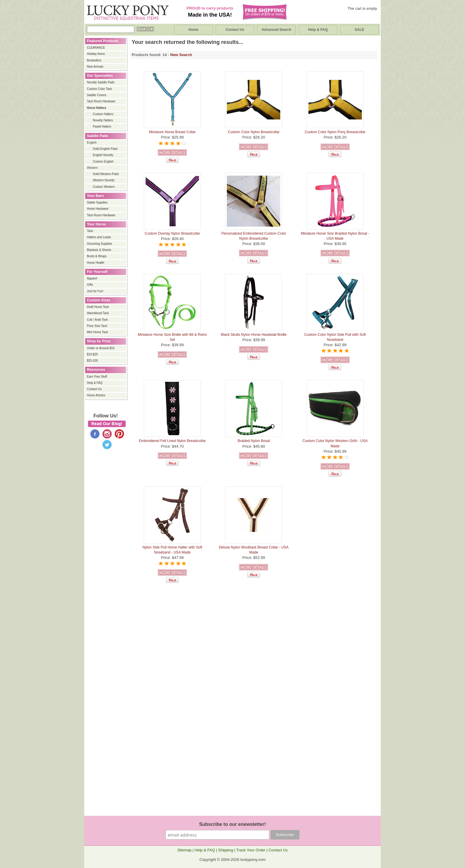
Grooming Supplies (99, 244)
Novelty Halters (103, 120)
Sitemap (184, 850)
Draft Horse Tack (98, 307)
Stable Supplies (97, 202)
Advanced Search (277, 30)
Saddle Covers (97, 95)
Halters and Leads (99, 237)
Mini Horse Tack (97, 332)
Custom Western (104, 187)
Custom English (103, 162)
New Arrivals (95, 67)
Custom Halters (103, 114)
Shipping (226, 850)
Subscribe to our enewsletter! (233, 824)
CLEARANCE (96, 48)
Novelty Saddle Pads (101, 82)
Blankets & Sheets (99, 250)
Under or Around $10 (101, 348)
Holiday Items (96, 54)
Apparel (92, 278)
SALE (359, 30)
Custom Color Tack (99, 89)
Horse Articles (96, 395)
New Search (181, 55)
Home (193, 30)
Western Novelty (104, 180)
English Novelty (103, 155)
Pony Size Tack (97, 326)
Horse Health (95, 263)
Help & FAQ (318, 30)
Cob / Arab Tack (97, 320)
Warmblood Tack (98, 313)
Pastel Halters (102, 127)
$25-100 (92, 361)
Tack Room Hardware (101, 101)
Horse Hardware (98, 209)
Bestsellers (94, 60)
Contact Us (235, 30)
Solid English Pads (105, 149)
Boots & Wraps (97, 256)
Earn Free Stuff (97, 377)
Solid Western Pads (106, 174)
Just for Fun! (95, 291)
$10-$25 (92, 354)
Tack (90, 231)
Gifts (90, 285)
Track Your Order (251, 850)
